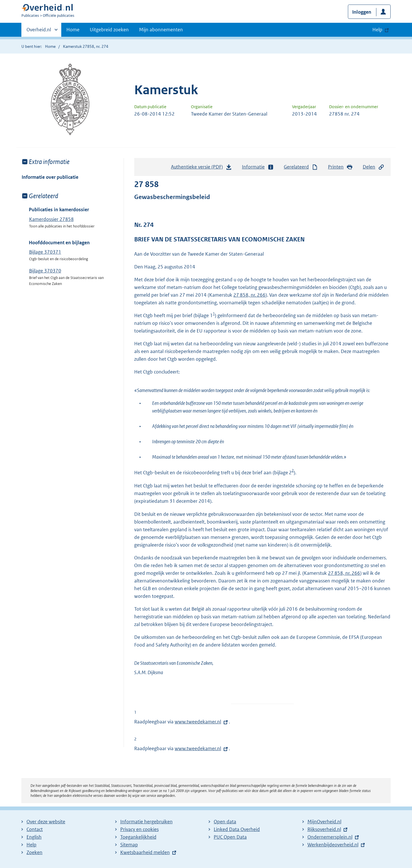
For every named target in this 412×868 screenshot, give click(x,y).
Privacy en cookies (139, 829)
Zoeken (34, 852)
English (34, 837)
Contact (35, 829)
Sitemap (129, 845)
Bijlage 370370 (45, 271)
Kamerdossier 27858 (51, 219)
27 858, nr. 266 (249, 295)
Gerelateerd (301, 167)
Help (31, 845)
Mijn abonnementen (161, 30)
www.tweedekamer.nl (198, 722)
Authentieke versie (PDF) (201, 168)
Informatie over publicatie (50, 177)
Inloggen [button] (362, 12)
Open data (225, 822)
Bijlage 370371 (45, 252)
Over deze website (46, 822)
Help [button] (377, 30)
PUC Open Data (230, 837)
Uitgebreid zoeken (109, 30)
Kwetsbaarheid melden (145, 852)
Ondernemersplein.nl (330, 837)
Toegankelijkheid (138, 837)
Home (73, 30)
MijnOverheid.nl (324, 822)
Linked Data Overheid (237, 829)
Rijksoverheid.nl (324, 829)
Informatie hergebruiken (146, 822)
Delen (374, 167)
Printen (340, 167)
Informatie (258, 167)
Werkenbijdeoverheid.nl (333, 845)
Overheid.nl (39, 31)
